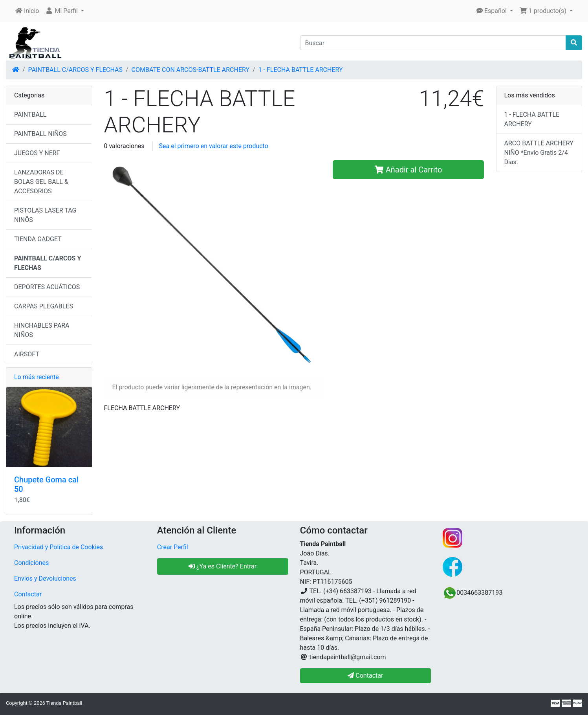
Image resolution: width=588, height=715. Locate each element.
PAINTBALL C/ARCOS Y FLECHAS (75, 70)
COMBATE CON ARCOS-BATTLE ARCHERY (191, 70)
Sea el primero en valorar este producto (214, 146)
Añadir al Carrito (408, 170)
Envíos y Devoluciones (45, 578)
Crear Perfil (173, 547)
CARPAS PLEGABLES (44, 306)
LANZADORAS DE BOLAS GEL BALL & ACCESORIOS (41, 182)
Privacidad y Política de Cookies (59, 547)
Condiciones (31, 563)
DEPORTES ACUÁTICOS (47, 287)
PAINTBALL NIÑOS (40, 134)
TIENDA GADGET (38, 239)
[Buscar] (433, 43)
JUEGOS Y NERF (37, 153)
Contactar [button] (365, 676)
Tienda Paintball (64, 703)
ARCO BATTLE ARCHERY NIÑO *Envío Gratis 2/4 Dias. (539, 153)
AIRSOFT (27, 354)
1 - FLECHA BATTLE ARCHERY (301, 70)
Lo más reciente (37, 377)
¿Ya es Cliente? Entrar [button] (223, 566)
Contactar (28, 594)
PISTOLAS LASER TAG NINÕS (45, 215)
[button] (65, 11)
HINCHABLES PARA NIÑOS (42, 330)
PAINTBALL (30, 115)
